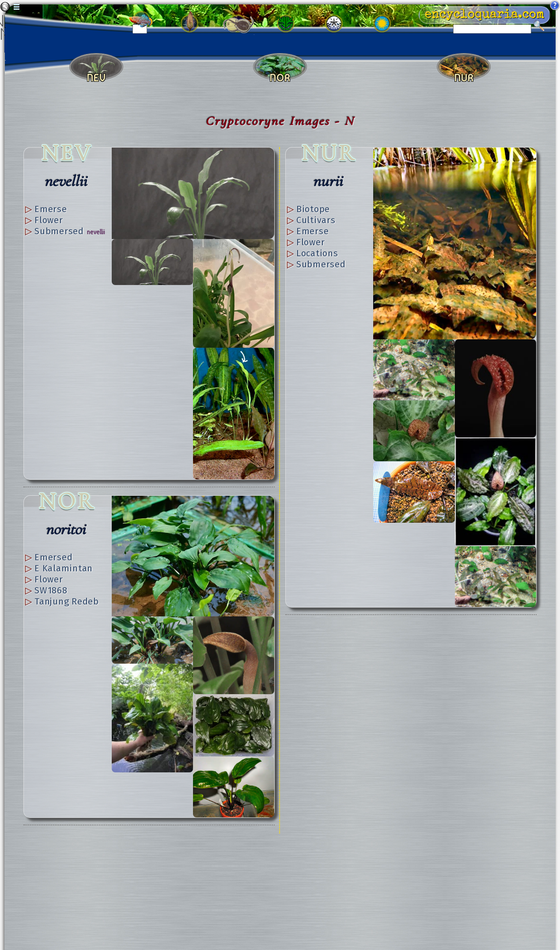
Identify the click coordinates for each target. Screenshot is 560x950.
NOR (67, 501)
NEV (67, 153)
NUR (329, 153)
